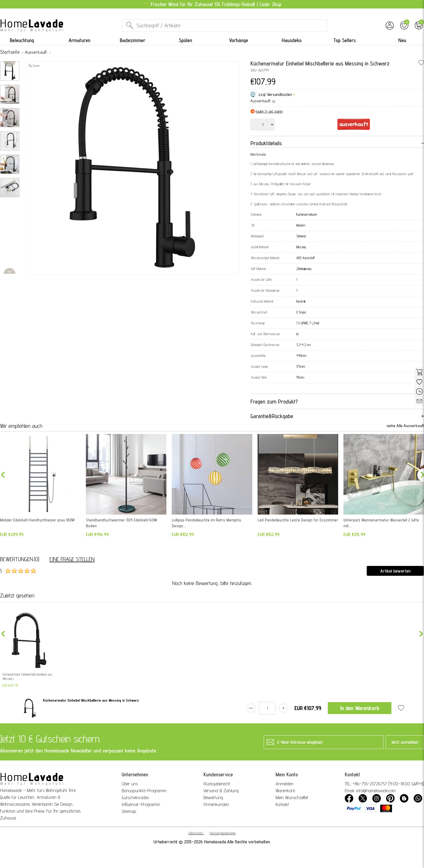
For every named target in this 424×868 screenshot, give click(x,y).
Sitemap (129, 811)
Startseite (10, 52)
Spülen (185, 40)
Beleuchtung (22, 40)
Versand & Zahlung (221, 790)
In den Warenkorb (360, 708)
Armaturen (79, 40)
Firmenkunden (216, 804)
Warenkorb (285, 790)
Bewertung (213, 797)
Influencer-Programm (141, 804)
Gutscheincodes (135, 797)
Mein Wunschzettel (292, 797)
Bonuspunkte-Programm (144, 790)
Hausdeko (292, 40)
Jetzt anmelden (405, 742)
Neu (402, 40)
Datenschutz (196, 833)
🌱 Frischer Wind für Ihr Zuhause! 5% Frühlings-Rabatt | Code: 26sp (212, 4)
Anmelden (284, 784)
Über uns (130, 784)
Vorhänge (239, 40)
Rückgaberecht (217, 784)
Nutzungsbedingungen (223, 833)
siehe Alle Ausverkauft (405, 426)
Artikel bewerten (395, 571)
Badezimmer (132, 40)
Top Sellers (344, 40)
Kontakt (282, 804)
